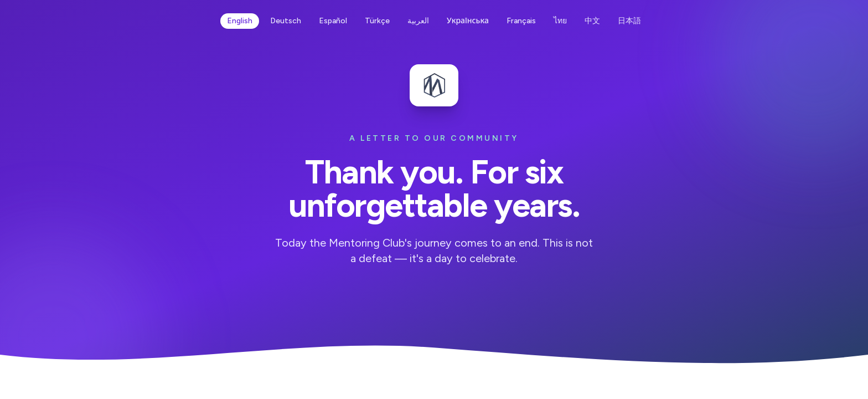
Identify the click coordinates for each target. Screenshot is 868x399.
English (240, 21)
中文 (592, 21)
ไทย (560, 21)
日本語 (629, 21)
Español (333, 21)
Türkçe (377, 21)
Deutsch (286, 21)
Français (521, 21)
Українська (468, 21)
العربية (418, 21)
